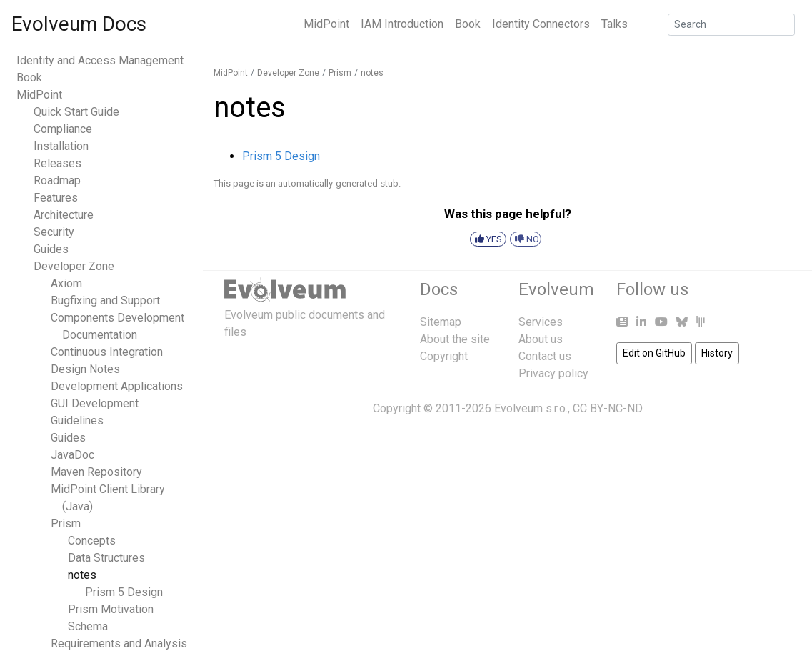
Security (54, 232)
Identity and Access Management (100, 60)
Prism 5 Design (124, 592)
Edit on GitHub (654, 353)
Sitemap (441, 322)
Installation (61, 146)
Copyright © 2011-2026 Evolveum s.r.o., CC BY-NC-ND (508, 408)
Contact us (545, 356)
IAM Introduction (402, 24)
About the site (455, 339)
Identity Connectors (541, 24)
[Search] (731, 25)
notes (82, 575)
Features (56, 198)
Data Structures (106, 558)
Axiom (66, 283)
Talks (615, 24)
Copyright (444, 356)
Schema (88, 626)
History (717, 353)
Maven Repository (96, 472)
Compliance (63, 129)
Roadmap (57, 180)
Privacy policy (553, 373)
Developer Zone (74, 266)
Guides (51, 249)
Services (541, 322)
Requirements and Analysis (119, 643)
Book (468, 24)
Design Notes (85, 369)
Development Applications (117, 386)
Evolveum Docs (79, 24)
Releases (57, 163)
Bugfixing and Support (105, 300)
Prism (66, 523)
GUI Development (95, 403)
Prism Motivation (111, 609)
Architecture (64, 215)
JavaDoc (72, 455)
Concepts (92, 541)
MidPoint (326, 24)
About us (541, 339)
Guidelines (77, 421)
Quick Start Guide (76, 112)
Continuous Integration (107, 352)
